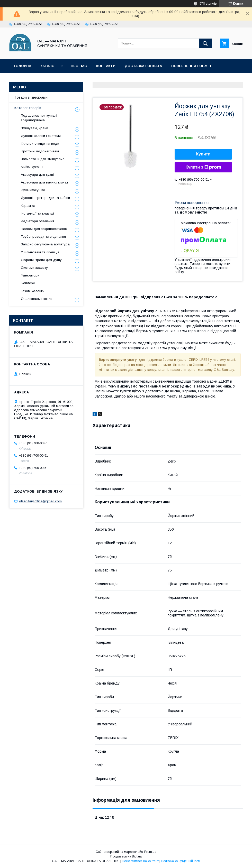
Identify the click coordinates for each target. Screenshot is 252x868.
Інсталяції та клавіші (37, 213)
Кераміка (28, 206)
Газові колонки (33, 291)
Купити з (203, 167)
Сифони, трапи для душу (41, 260)
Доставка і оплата (143, 66)
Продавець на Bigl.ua (126, 856)
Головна (22, 66)
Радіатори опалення (37, 221)
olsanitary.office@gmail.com (40, 501)
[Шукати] (205, 43)
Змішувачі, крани (34, 128)
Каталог (48, 66)
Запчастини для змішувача (43, 159)
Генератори (30, 275)
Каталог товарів (28, 108)
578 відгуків (208, 4)
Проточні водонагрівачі (40, 151)
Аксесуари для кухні (37, 175)
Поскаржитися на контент (140, 861)
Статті (70, 79)
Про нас (79, 66)
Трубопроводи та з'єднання (43, 237)
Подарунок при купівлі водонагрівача (39, 118)
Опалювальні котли (37, 299)
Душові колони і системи (41, 136)
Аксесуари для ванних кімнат (44, 182)
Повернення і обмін (191, 66)
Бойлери (28, 283)
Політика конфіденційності (114, 79)
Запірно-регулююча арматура (45, 244)
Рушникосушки (33, 190)
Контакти (106, 66)
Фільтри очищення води (40, 144)
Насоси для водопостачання (44, 229)
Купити (203, 154)
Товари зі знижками (34, 79)
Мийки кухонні (32, 167)
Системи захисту (34, 268)
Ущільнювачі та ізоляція (40, 252)
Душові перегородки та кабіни (45, 198)
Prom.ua (150, 852)
